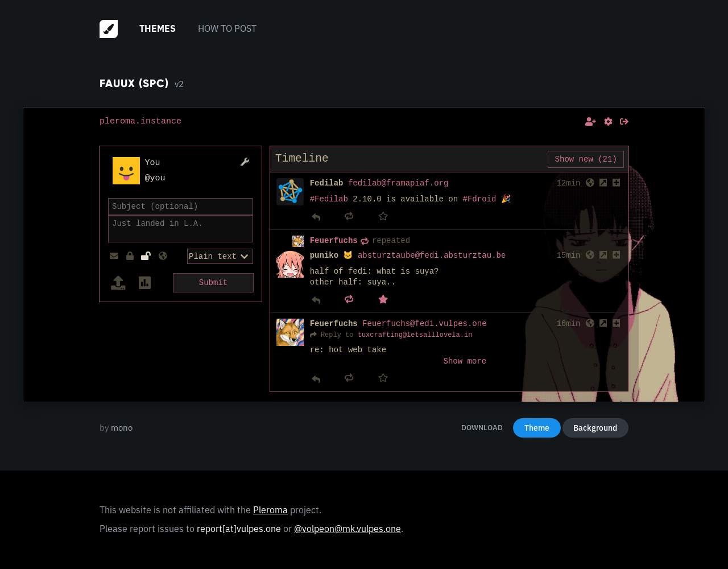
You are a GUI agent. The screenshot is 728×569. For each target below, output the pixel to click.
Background (595, 428)
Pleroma (270, 510)
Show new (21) (586, 159)
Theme (537, 428)
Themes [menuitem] (158, 28)
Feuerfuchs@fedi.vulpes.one (424, 324)
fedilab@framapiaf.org (398, 184)
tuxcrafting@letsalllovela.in (415, 335)
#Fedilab (329, 199)
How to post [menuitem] (227, 28)
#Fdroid (480, 199)
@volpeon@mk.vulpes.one (348, 529)
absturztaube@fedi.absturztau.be (432, 256)
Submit (213, 281)
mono (122, 428)
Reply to (337, 335)
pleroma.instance (140, 121)
